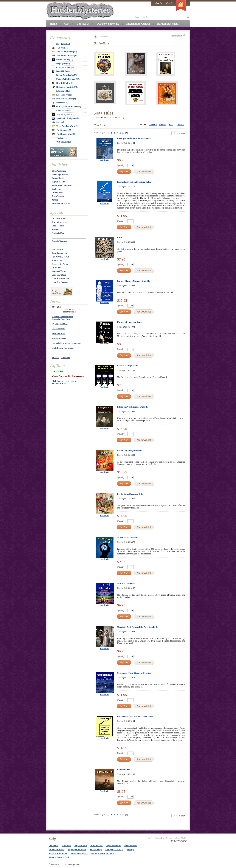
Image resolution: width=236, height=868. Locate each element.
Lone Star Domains (60, 279)
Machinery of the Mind (128, 538)
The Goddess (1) (62, 130)
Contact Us (83, 24)
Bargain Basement (60, 241)
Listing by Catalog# (114, 850)
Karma (120, 238)
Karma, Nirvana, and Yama (130, 322)
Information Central (138, 24)
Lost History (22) (62, 95)
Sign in (159, 3)
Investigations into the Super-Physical (134, 138)
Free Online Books (79, 853)
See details (105, 160)
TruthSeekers (58, 196)
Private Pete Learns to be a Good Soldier (135, 717)
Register (170, 3)
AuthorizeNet (97, 846)
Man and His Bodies (126, 583)
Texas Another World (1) (65, 126)
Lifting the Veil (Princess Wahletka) (133, 407)
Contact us (54, 846)
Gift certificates (59, 219)
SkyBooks (56, 189)
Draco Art (56, 268)
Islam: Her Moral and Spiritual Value (134, 182)
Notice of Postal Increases (103, 853)
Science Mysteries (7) (64, 115)
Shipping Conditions (77, 850)
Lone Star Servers (60, 282)
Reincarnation (124, 770)
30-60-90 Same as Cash (59, 857)
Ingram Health (58, 182)
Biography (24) (63, 64)
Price (171, 125)
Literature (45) (63, 91)
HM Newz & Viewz (60, 257)
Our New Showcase (108, 24)
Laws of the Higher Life (128, 366)
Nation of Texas (59, 271)
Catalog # (153, 125)
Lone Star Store (59, 275)
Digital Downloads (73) (67, 75)
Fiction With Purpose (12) (68, 79)
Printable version (177, 36)
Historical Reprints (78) (65, 87)
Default (181, 125)
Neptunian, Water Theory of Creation (134, 673)
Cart (67, 24)
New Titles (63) (63, 44)
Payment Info (81, 846)
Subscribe (66, 358)
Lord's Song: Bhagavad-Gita (130, 494)
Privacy (130, 850)
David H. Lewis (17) (63, 71)
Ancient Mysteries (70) (64, 52)
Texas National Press (61, 203)
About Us (66, 846)
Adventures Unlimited (62, 185)
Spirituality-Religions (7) (65, 118)
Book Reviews (131, 846)
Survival (58, 122)
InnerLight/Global (60, 175)
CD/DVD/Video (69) (65, 67)
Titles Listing (96, 850)
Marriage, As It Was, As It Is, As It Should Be (137, 627)
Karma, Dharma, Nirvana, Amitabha (134, 281)
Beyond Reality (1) (63, 60)
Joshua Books (58, 178)
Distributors (57, 193)
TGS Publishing (59, 171)
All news (55, 358)
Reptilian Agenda (59, 253)
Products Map (58, 233)
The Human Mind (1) (64, 134)
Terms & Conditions (58, 853)
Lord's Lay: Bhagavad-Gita (130, 450)
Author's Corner (56, 850)
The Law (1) (60, 138)
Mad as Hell (57, 260)
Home (53, 24)
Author (55, 200)
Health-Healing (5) (63, 83)
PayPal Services (113, 846)
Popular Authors (64, 111)
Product (163, 125)
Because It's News (60, 264)
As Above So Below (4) (64, 56)
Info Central (57, 250)
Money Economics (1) (64, 99)
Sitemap (55, 229)
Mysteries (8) (60, 103)
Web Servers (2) (64, 142)
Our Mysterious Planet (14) (67, 107)
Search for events (59, 222)
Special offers (58, 226)
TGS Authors (60, 48)
